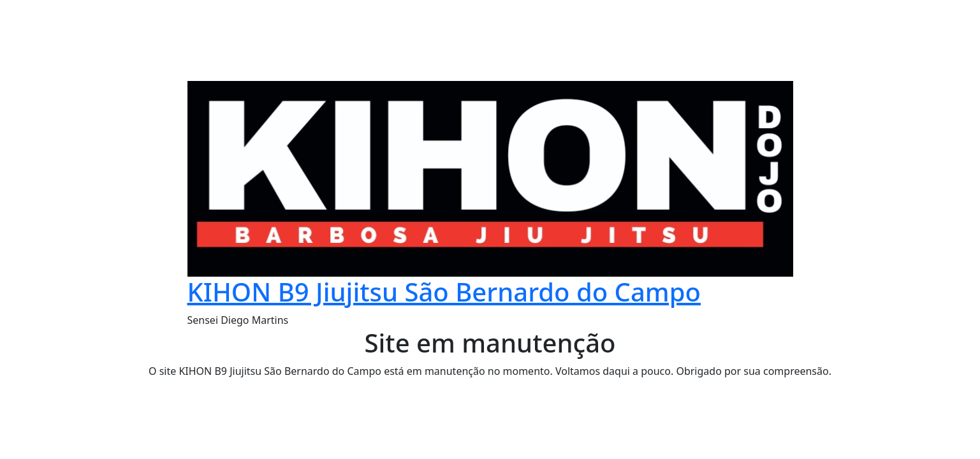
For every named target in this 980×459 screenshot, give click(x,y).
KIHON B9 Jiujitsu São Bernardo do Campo (444, 292)
